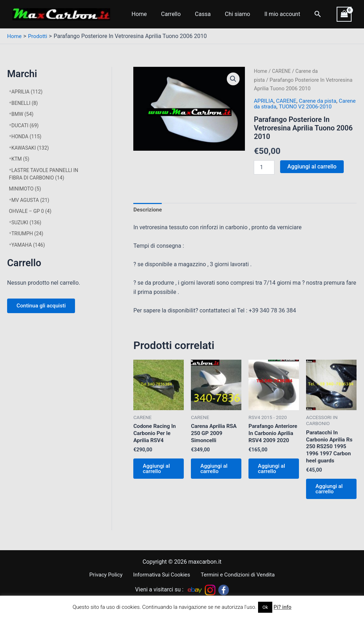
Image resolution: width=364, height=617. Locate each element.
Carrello (167, 14)
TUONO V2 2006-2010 (327, 106)
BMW (22, 114)
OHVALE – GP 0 (30, 211)
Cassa (196, 14)
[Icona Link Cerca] (304, 14)
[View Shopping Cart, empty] (344, 14)
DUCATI (25, 125)
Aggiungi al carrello (312, 166)
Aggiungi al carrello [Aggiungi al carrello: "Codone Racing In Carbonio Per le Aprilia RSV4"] (158, 472)
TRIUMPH (27, 234)
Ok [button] (265, 607)
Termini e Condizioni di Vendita (235, 575)
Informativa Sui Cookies (160, 575)
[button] (233, 79)
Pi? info (282, 607)
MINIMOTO (25, 189)
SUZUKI (26, 222)
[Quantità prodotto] (264, 167)
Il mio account (270, 14)
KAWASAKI (30, 148)
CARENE (282, 71)
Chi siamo (228, 14)
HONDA (26, 136)
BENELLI (25, 103)
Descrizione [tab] (148, 210)
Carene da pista (321, 101)
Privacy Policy (107, 575)
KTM (20, 159)
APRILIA (27, 92)
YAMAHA (28, 245)
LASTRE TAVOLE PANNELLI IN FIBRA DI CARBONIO (44, 174)
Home (138, 14)
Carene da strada (275, 106)
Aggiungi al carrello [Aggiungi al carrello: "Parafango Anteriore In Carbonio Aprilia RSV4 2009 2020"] (273, 479)
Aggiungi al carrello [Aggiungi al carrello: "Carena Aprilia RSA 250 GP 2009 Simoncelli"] (216, 472)
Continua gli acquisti (44, 307)
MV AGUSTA (30, 200)
